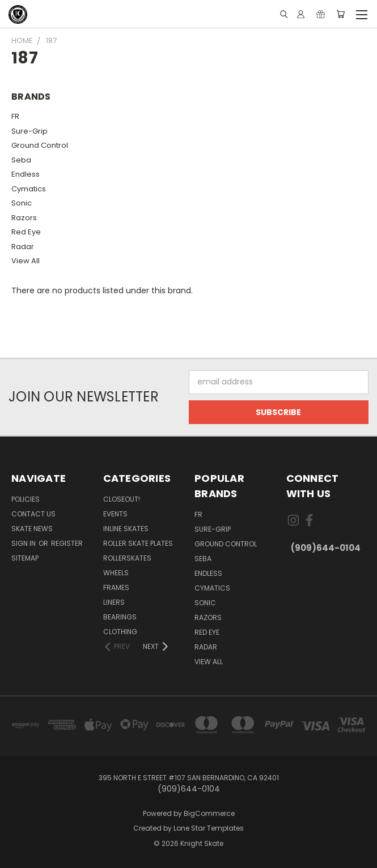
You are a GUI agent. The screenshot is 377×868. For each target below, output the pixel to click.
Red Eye (26, 232)
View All (26, 261)
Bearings (120, 617)
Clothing (120, 632)
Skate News (32, 529)
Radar (23, 247)
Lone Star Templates (209, 828)
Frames (116, 587)
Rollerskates (127, 558)
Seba (21, 160)
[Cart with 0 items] (340, 14)
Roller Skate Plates (138, 543)
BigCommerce (209, 813)
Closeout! (122, 499)
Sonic (22, 203)
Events (115, 514)
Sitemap (25, 558)
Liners (114, 602)
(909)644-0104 (326, 548)
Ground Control (40, 145)
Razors (24, 218)
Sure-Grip (29, 131)
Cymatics (29, 189)
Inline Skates (126, 529)
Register (67, 543)
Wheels (116, 573)
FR (15, 116)
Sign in (24, 543)
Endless (26, 174)
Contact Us (33, 514)
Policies (26, 499)
